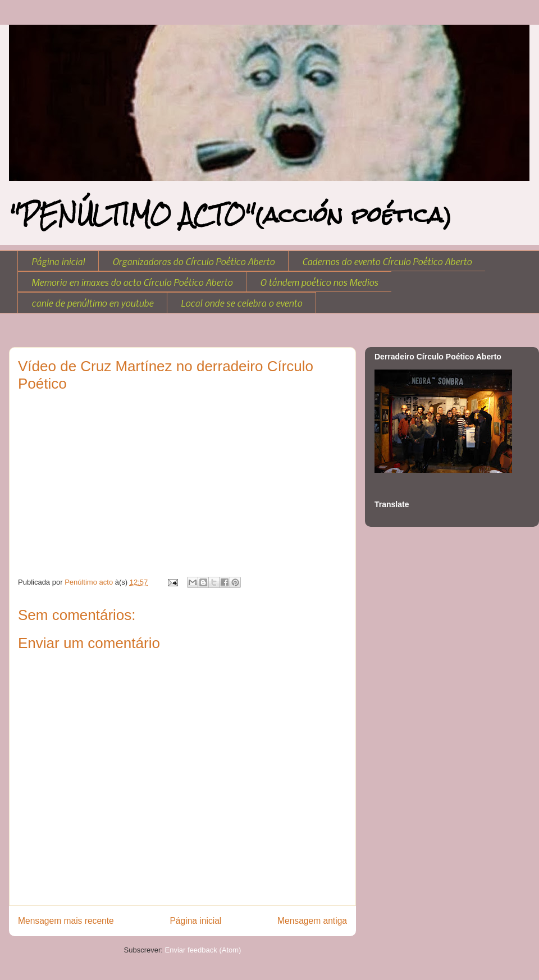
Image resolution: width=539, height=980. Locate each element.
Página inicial (58, 261)
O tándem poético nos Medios (319, 282)
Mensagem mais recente (66, 921)
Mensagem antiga (312, 921)
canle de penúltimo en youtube (92, 303)
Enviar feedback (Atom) (203, 950)
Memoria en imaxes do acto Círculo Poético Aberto (132, 282)
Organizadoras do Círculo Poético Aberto (193, 261)
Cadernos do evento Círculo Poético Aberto (387, 261)
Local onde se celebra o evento (241, 303)
